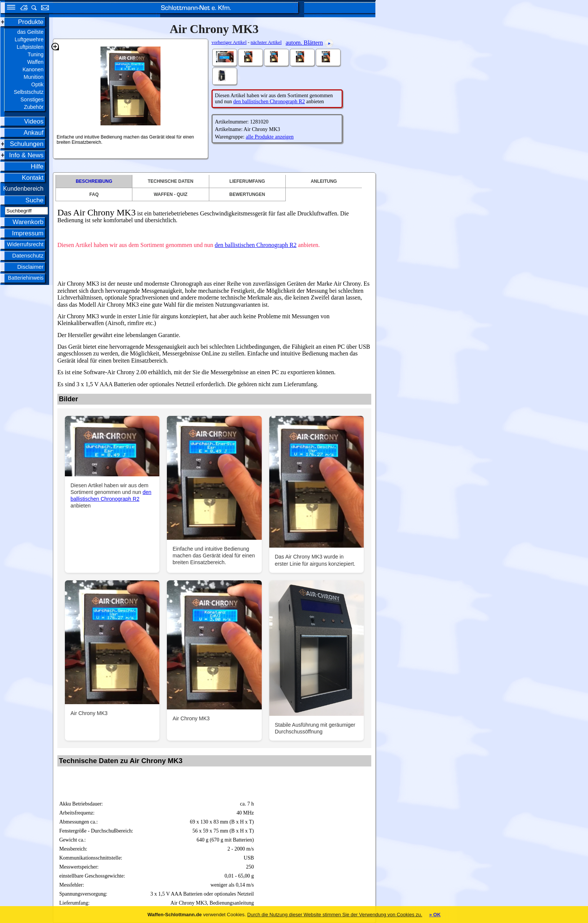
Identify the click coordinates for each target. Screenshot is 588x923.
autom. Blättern (304, 43)
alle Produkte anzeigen (270, 137)
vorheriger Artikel (229, 42)
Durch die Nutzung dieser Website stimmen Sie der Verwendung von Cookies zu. (335, 915)
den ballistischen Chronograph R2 (269, 102)
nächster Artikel (266, 42)
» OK (435, 915)
